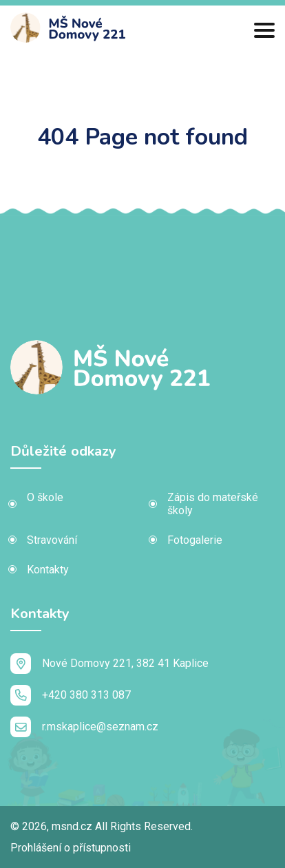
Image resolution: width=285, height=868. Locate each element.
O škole (45, 497)
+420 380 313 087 (71, 695)
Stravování (52, 540)
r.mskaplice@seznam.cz (84, 727)
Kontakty (48, 570)
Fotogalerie (195, 540)
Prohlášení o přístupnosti (71, 848)
